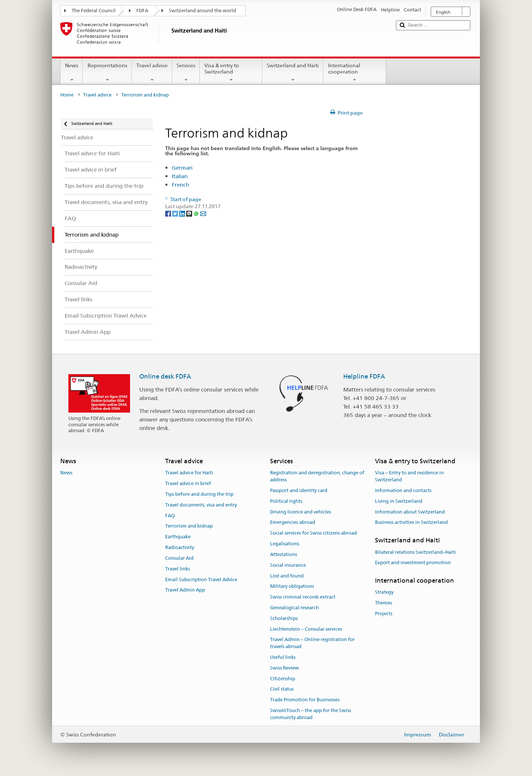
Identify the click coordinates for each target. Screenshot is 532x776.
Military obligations (292, 587)
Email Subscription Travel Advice (201, 580)
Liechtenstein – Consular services (306, 629)
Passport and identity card (299, 490)
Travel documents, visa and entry (201, 505)
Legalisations (285, 544)
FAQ (170, 516)
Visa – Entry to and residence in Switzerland (409, 477)
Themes (383, 603)
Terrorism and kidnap (189, 526)
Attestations (284, 554)
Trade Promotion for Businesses (305, 700)
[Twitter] (176, 213)
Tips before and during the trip (199, 494)
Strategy (384, 592)
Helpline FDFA (364, 376)
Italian (180, 176)
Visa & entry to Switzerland (231, 72)
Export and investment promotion (413, 563)
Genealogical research (294, 608)
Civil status (282, 689)
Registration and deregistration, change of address (317, 477)
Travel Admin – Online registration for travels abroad (312, 643)
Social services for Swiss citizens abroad (313, 533)
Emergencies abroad (293, 523)
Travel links (178, 569)
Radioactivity (180, 547)
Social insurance (288, 565)
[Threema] (190, 213)
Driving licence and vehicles (301, 512)
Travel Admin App (185, 590)
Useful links (283, 657)
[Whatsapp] (197, 213)
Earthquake (178, 537)
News (72, 72)
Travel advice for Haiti (189, 473)
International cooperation (354, 72)
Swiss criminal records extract (303, 597)
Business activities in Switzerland (411, 523)
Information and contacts (403, 490)
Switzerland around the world (202, 11)
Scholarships (284, 618)
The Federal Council (94, 11)
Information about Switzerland (410, 512)
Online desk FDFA (165, 376)
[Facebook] (169, 213)
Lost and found (287, 576)
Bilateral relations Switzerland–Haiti (415, 552)
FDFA (142, 11)
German (182, 168)
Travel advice (152, 72)
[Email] (203, 213)
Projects (384, 614)
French (180, 185)
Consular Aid (179, 558)
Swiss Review (284, 668)
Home (67, 95)
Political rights (286, 501)
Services (186, 72)
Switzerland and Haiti (293, 72)
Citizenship (283, 679)
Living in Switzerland (399, 501)
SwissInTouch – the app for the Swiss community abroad (311, 714)
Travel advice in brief (188, 483)
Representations (107, 72)
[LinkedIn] (183, 213)
